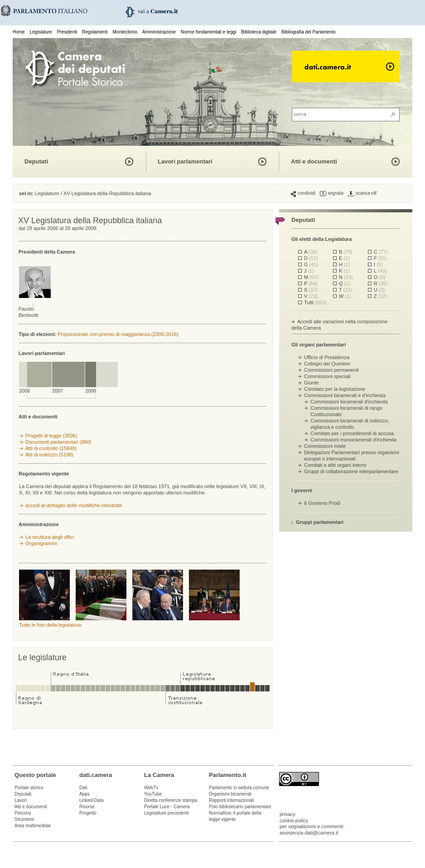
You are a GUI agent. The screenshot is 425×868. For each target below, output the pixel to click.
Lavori (21, 800)
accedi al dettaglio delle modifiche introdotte (74, 505)
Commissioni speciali (327, 376)
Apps (85, 794)
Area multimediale (33, 826)
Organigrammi (41, 543)
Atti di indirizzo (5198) (49, 455)
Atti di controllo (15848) (51, 448)
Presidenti (67, 32)
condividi (303, 193)
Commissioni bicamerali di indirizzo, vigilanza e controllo (350, 424)
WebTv (151, 788)
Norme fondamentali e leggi (208, 32)
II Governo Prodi (322, 503)
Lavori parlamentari (185, 161)
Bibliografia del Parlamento (309, 32)
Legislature (41, 32)
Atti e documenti (314, 161)
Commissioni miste (325, 446)
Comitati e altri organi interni (335, 465)
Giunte (311, 383)
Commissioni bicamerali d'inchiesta (349, 402)
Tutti (315, 302)
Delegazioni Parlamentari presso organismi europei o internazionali (352, 455)
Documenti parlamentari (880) (58, 442)
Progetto (88, 813)
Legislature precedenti (166, 813)
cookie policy (294, 820)
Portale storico (29, 788)
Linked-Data (92, 800)
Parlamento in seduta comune (239, 788)
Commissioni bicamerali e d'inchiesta (345, 395)
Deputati (36, 161)
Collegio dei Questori (327, 364)
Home (19, 32)
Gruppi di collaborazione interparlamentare (351, 471)
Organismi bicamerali (230, 794)
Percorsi (23, 813)
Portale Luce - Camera (167, 807)
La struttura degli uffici (50, 537)
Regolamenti (95, 32)
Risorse (87, 807)
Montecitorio (125, 32)
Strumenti (24, 819)
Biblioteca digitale (259, 32)
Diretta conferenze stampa (171, 800)
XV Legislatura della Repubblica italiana (107, 193)
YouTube (153, 794)
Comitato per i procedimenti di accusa (352, 433)
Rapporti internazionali (232, 800)
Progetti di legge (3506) (51, 436)
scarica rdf (362, 193)
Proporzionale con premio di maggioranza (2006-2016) (118, 334)
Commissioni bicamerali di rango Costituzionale (346, 411)
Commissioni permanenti (331, 370)
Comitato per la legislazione (335, 389)
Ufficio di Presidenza (327, 357)
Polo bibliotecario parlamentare (240, 807)
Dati (83, 788)
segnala (332, 193)
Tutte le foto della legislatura (50, 625)
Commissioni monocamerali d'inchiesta (353, 440)
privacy (287, 814)
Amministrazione (159, 32)
